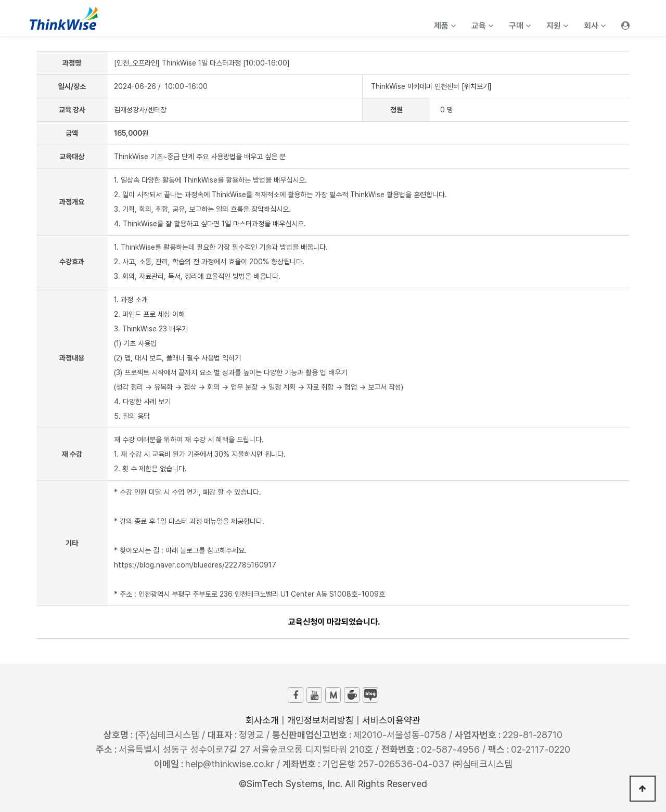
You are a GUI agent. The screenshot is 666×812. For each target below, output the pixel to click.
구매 (520, 26)
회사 (595, 26)
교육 (482, 26)
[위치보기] (477, 86)
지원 (557, 26)
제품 (445, 26)
